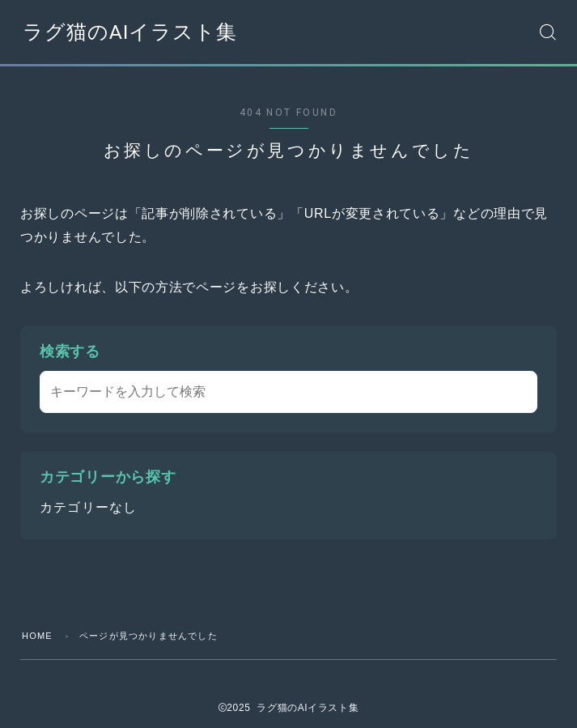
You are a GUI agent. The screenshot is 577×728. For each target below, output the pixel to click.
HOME (37, 636)
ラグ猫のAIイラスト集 (130, 32)
